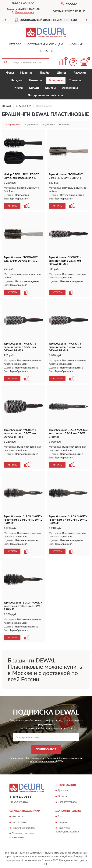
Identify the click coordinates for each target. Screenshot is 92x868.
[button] (23, 12)
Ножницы (36, 80)
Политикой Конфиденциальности (65, 758)
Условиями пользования (43, 761)
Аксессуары (70, 88)
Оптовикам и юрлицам (45, 44)
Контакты (46, 51)
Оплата (62, 797)
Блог (61, 816)
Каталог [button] (15, 44)
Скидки (62, 822)
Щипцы (62, 73)
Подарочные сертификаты (46, 96)
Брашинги (56, 80)
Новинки (76, 44)
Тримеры (75, 80)
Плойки (45, 73)
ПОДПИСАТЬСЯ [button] (46, 750)
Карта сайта (19, 822)
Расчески (80, 73)
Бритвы (50, 88)
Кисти (19, 88)
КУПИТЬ (12, 206)
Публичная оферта (23, 828)
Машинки (27, 73)
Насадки (17, 80)
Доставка (64, 791)
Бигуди (34, 88)
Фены (10, 73)
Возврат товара (67, 802)
